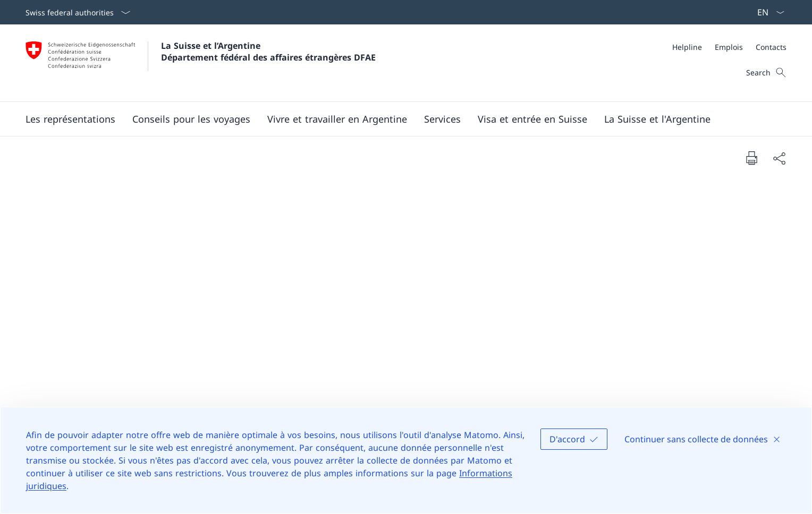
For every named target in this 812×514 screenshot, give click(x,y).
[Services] (442, 119)
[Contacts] (771, 47)
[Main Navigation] (397, 119)
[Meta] (729, 47)
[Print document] (751, 158)
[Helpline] (687, 47)
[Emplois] (729, 47)
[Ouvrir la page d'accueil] (201, 63)
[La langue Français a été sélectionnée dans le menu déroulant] (767, 12)
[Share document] (779, 158)
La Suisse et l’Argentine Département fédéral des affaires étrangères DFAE (268, 52)
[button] (70, 119)
